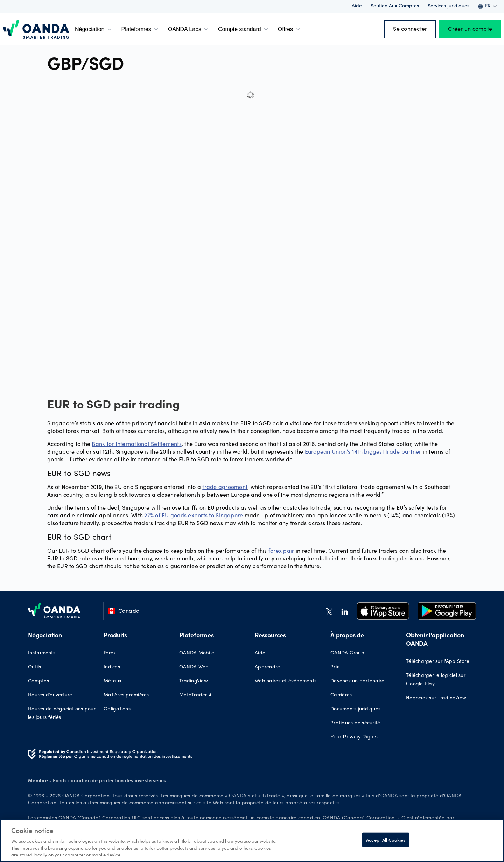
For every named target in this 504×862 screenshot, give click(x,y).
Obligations (117, 709)
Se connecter (410, 29)
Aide (357, 6)
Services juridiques (449, 6)
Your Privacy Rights (354, 737)
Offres (290, 29)
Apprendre (267, 667)
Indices (112, 667)
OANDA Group (347, 653)
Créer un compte (470, 29)
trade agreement (225, 487)
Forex (110, 653)
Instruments (42, 653)
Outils (35, 667)
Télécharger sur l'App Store (438, 662)
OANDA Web (194, 667)
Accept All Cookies (386, 840)
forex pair (281, 550)
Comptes (38, 681)
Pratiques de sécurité (355, 723)
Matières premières (126, 695)
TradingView (194, 681)
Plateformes (141, 29)
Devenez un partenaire (357, 681)
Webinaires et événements (286, 681)
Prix (335, 667)
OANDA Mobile (197, 653)
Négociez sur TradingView (436, 698)
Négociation (94, 29)
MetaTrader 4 (195, 695)
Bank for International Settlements (137, 444)
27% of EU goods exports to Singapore (194, 515)
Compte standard (244, 29)
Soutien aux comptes (395, 6)
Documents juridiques (355, 709)
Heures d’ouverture (50, 695)
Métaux (113, 681)
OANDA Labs (189, 29)
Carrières (341, 695)
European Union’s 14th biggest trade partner (363, 451)
